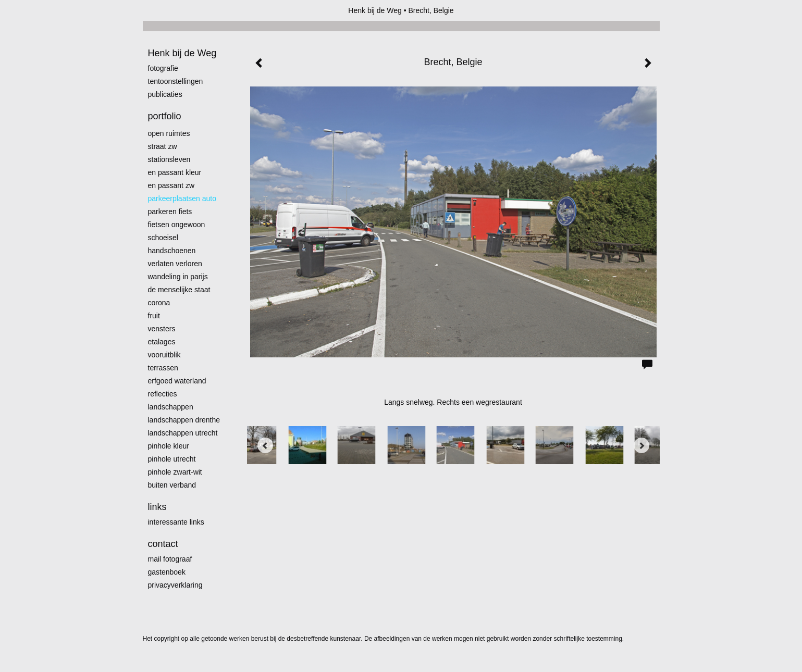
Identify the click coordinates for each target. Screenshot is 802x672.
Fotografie (163, 68)
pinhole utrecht (172, 459)
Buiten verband (172, 485)
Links (157, 507)
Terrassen (163, 368)
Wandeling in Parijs (178, 277)
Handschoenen (172, 251)
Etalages (162, 342)
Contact (163, 544)
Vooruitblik (164, 355)
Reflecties (163, 394)
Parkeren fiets (170, 211)
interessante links (176, 522)
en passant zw (171, 185)
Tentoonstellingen (176, 81)
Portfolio (165, 116)
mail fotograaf (170, 559)
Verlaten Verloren (175, 264)
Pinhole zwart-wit (175, 472)
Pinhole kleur (169, 446)
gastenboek (167, 572)
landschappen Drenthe (184, 420)
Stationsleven (169, 159)
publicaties (165, 94)
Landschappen (171, 407)
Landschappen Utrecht (183, 433)
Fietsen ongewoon (177, 225)
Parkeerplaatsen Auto (182, 198)
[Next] (641, 445)
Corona (159, 303)
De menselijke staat (179, 290)
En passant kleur (175, 172)
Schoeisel (163, 238)
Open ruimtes (169, 133)
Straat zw (163, 146)
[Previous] (265, 445)
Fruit (154, 316)
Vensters (162, 329)
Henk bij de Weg (375, 10)
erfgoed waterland (177, 381)
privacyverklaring (175, 585)
